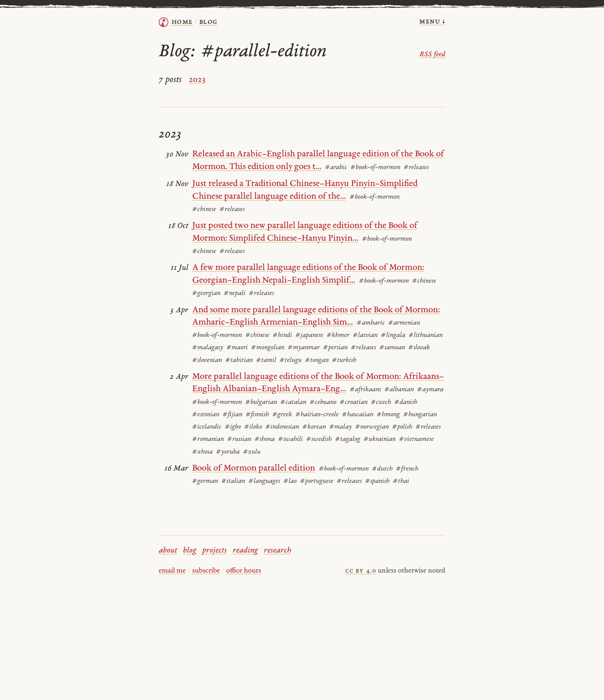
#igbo (233, 427)
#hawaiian (358, 415)
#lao (290, 481)
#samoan (392, 348)
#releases (416, 167)
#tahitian (239, 360)
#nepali (235, 293)
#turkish (344, 360)
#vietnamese (416, 439)
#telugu (291, 360)
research (278, 551)
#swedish (319, 439)
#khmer (338, 335)
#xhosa (202, 452)
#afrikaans (365, 390)
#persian (335, 348)
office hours (244, 571)
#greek (282, 415)
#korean (314, 427)
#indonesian (282, 427)
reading (245, 551)
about (168, 551)
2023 (197, 80)
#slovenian (207, 360)
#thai (401, 481)
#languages (264, 481)
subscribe (206, 571)
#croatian (354, 402)
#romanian (208, 439)
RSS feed (432, 54)
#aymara (430, 390)
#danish (406, 402)
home (182, 22)
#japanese (309, 335)
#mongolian (268, 348)
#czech (381, 402)
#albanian (399, 390)
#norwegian (372, 427)
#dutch (382, 469)
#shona (265, 439)
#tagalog (348, 439)
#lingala (393, 335)
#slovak (419, 348)
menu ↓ (432, 22)
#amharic (371, 323)
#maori (237, 348)
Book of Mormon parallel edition (254, 468)
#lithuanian (426, 335)
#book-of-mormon (375, 167)
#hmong (388, 415)
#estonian (206, 415)
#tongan (317, 360)
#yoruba (228, 452)
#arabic (336, 167)
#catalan (293, 402)
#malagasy (208, 348)
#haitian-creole (317, 415)
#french (407, 469)
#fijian (232, 415)
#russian (239, 439)
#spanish (377, 481)
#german (205, 481)
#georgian (206, 293)
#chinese (204, 209)
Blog (208, 22)
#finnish (257, 415)
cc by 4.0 (361, 571)
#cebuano (323, 402)
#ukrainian (380, 439)
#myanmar (304, 348)
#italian (233, 481)
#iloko (253, 427)
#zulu (252, 452)
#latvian (365, 335)
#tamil (266, 360)
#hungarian (420, 415)
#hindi (282, 335)
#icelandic (207, 427)
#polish (402, 427)
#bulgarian (261, 402)
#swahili (290, 439)
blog (190, 551)
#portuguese (317, 481)
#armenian (404, 323)
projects (215, 551)
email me (172, 571)
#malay (341, 427)
